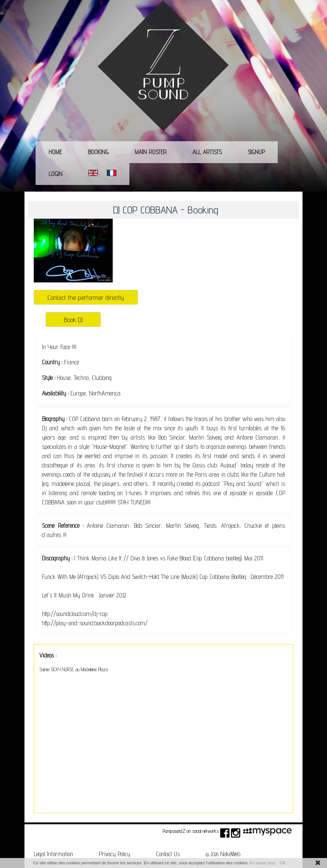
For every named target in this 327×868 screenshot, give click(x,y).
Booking (98, 152)
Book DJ (73, 319)
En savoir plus (262, 863)
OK (283, 863)
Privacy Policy (115, 854)
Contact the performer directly (86, 297)
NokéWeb (230, 854)
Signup (256, 152)
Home (55, 152)
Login (55, 174)
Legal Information (53, 854)
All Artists (207, 152)
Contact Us (168, 854)
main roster (151, 152)
